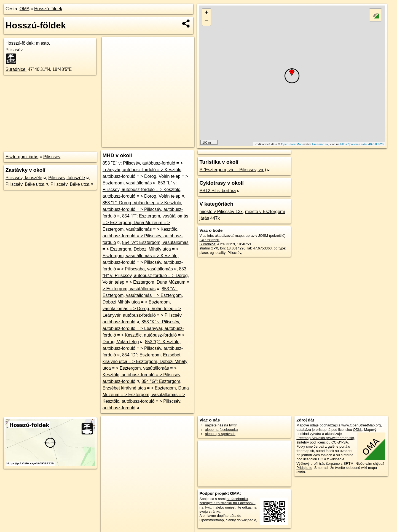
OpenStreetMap (292, 144)
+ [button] (207, 13)
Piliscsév (52, 157)
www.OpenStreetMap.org (361, 425)
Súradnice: (16, 69)
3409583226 (209, 240)
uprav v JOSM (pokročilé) (265, 236)
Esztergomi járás (22, 157)
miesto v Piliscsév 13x (221, 212)
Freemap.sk (320, 144)
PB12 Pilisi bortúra (218, 191)
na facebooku (237, 499)
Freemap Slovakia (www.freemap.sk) (325, 438)
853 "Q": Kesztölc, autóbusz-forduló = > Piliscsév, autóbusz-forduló (143, 348)
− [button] (207, 22)
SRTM (348, 464)
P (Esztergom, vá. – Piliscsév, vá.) (233, 170)
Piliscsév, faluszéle (24, 178)
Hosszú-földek (48, 9)
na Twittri (207, 507)
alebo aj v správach (220, 434)
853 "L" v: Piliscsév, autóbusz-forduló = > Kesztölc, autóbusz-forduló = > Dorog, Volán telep (142, 190)
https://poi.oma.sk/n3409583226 (362, 144)
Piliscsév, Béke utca (25, 184)
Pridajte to (304, 468)
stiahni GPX (209, 248)
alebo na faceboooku (222, 430)
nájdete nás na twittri (221, 425)
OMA (25, 9)
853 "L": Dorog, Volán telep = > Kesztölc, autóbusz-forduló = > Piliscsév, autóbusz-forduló (143, 209)
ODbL (357, 430)
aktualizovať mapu (229, 236)
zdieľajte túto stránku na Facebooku (228, 503)
